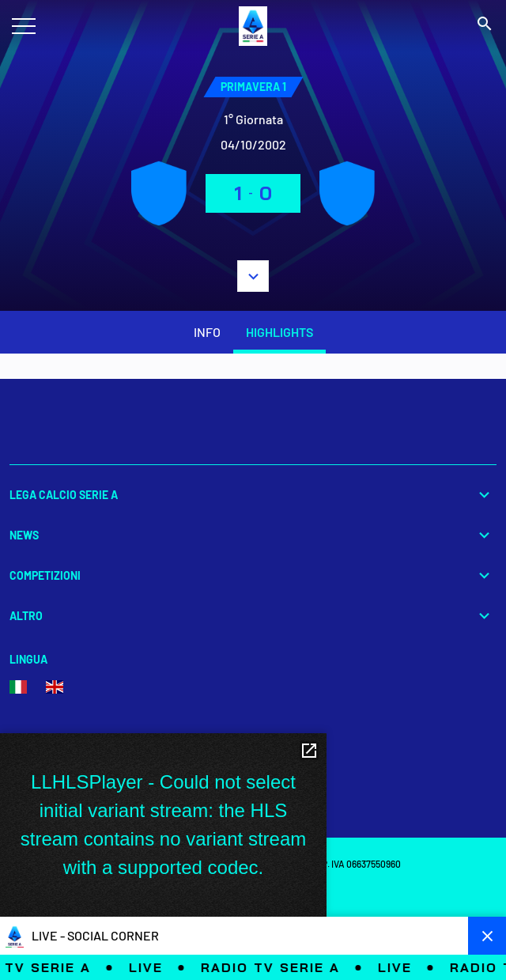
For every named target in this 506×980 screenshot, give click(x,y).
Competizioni (253, 575)
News (253, 535)
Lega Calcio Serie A (253, 495)
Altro (253, 616)
